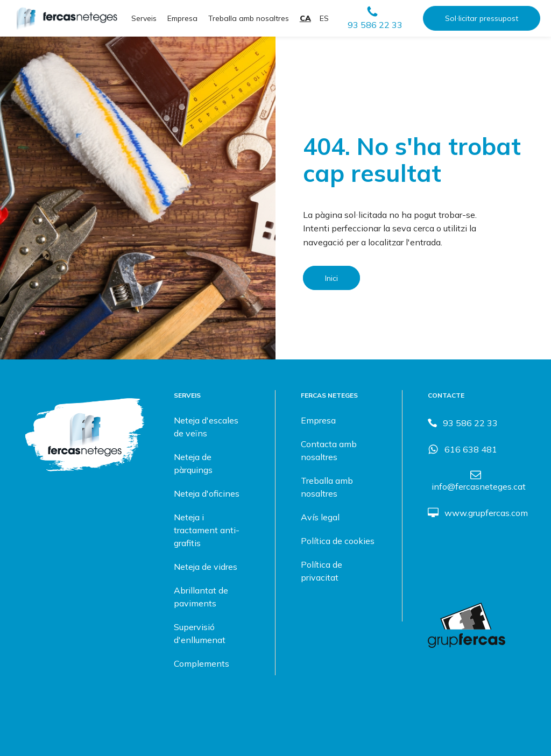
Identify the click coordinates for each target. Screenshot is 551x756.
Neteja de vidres (206, 567)
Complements (202, 663)
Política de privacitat (322, 571)
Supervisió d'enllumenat (200, 633)
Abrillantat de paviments (201, 597)
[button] (375, 18)
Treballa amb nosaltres (249, 18)
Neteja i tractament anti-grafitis (207, 530)
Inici (331, 278)
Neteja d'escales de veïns (206, 427)
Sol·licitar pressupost (482, 18)
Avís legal (320, 517)
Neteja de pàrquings (193, 463)
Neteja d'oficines (207, 493)
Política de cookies (338, 541)
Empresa (182, 18)
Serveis (144, 18)
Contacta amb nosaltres (329, 450)
